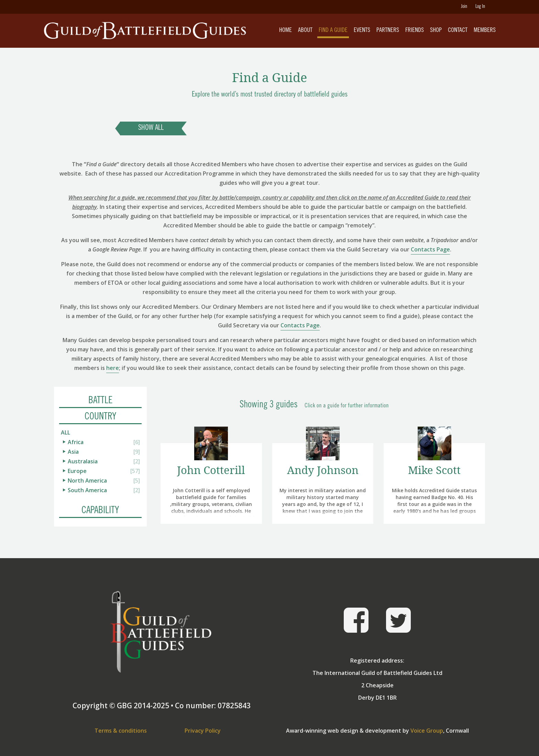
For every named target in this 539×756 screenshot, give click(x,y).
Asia (73, 452)
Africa (76, 442)
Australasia (83, 461)
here (113, 368)
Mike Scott (434, 470)
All (65, 432)
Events (362, 31)
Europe (77, 471)
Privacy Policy (203, 731)
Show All (151, 128)
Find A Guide (333, 31)
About (305, 31)
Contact (458, 31)
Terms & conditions (121, 731)
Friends (415, 31)
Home (285, 31)
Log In (480, 7)
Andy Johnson (323, 470)
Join (464, 7)
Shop (436, 31)
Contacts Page (430, 249)
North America (87, 481)
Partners (388, 31)
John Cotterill (211, 470)
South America (87, 490)
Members (485, 31)
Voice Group (427, 731)
